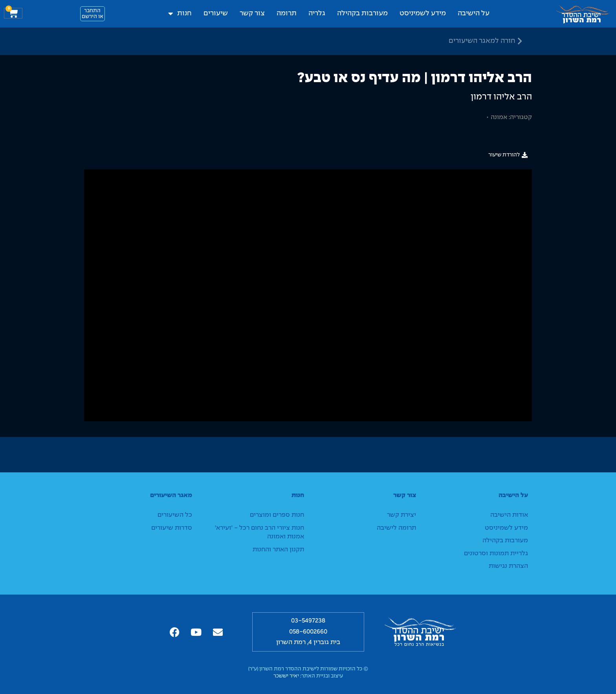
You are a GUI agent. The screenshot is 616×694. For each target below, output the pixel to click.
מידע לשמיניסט (423, 14)
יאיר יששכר (286, 676)
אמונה (499, 117)
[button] (508, 155)
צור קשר (252, 14)
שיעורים (216, 14)
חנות (180, 14)
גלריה (317, 14)
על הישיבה (474, 14)
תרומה (287, 14)
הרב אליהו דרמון (501, 97)
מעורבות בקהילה (362, 14)
